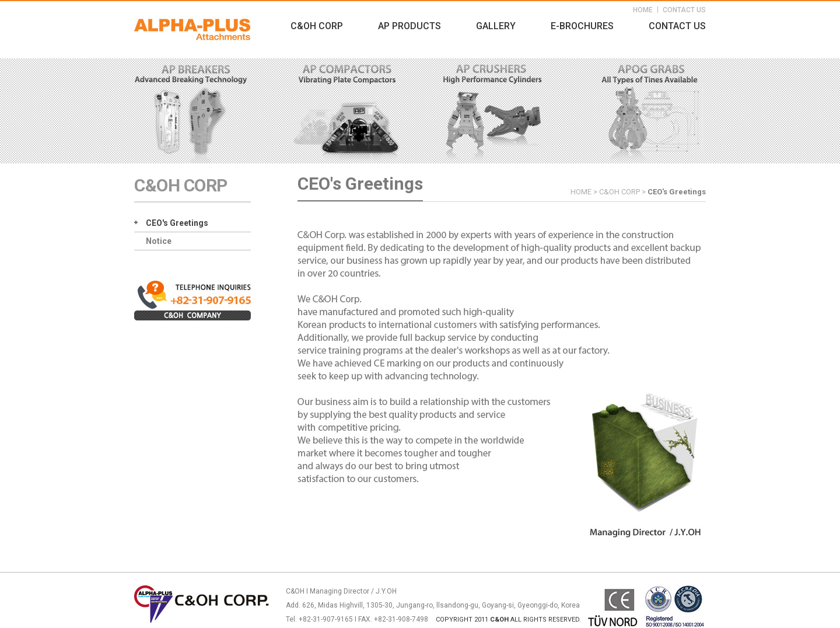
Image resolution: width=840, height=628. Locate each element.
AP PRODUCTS (409, 26)
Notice (159, 241)
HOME (643, 10)
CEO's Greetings (177, 223)
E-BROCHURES (582, 26)
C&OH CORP (317, 26)
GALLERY (496, 26)
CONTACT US (684, 10)
